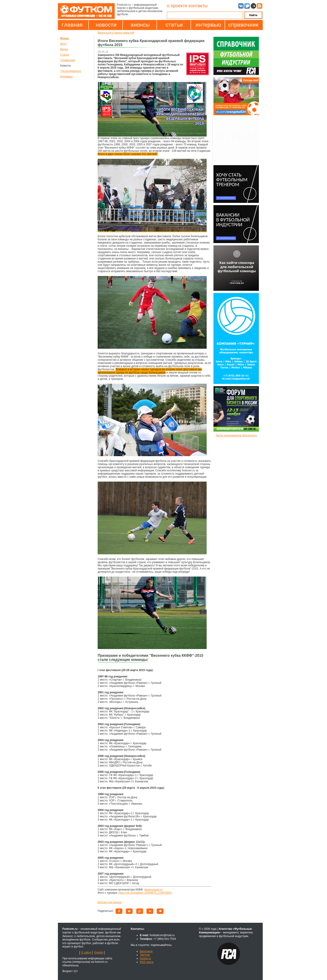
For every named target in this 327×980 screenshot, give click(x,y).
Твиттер (145, 955)
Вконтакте (146, 951)
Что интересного (71, 71)
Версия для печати (110, 902)
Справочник (68, 60)
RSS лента (147, 962)
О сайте (86, 953)
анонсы (140, 25)
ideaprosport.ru (153, 890)
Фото (63, 44)
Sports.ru (145, 958)
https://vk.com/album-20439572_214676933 (145, 893)
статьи (174, 25)
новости (106, 25)
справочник (242, 25)
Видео (64, 49)
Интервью (67, 77)
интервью (208, 25)
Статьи (65, 55)
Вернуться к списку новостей (116, 33)
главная (72, 25)
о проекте (177, 6)
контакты (198, 6)
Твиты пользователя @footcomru (236, 435)
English (99, 953)
